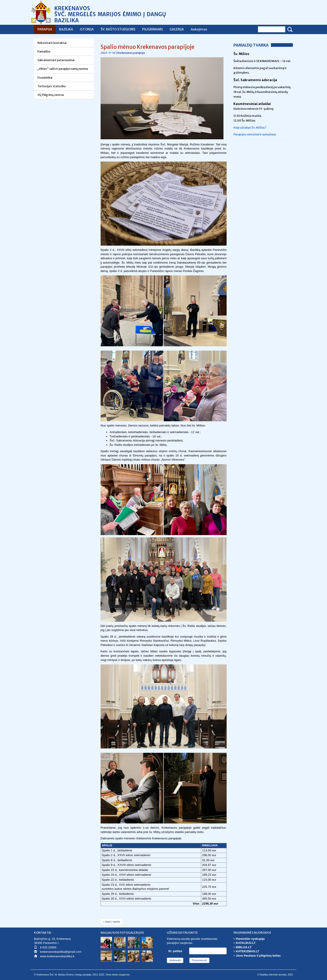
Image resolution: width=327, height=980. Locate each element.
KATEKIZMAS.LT (248, 951)
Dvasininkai (45, 78)
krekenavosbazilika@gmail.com (61, 952)
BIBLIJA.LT (244, 947)
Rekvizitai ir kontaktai (52, 43)
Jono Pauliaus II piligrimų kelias (258, 956)
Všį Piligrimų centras (51, 95)
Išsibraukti (175, 960)
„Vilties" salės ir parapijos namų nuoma (63, 69)
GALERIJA (177, 29)
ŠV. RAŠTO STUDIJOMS (118, 29)
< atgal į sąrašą (112, 922)
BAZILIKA (66, 29)
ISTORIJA (87, 29)
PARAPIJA (45, 29)
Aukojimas (199, 29)
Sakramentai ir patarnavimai (56, 60)
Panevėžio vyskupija (250, 939)
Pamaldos (44, 51)
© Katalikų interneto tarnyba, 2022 (275, 975)
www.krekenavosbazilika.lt (57, 956)
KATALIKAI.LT (246, 943)
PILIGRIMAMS (152, 29)
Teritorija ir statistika (52, 86)
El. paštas (175, 951)
